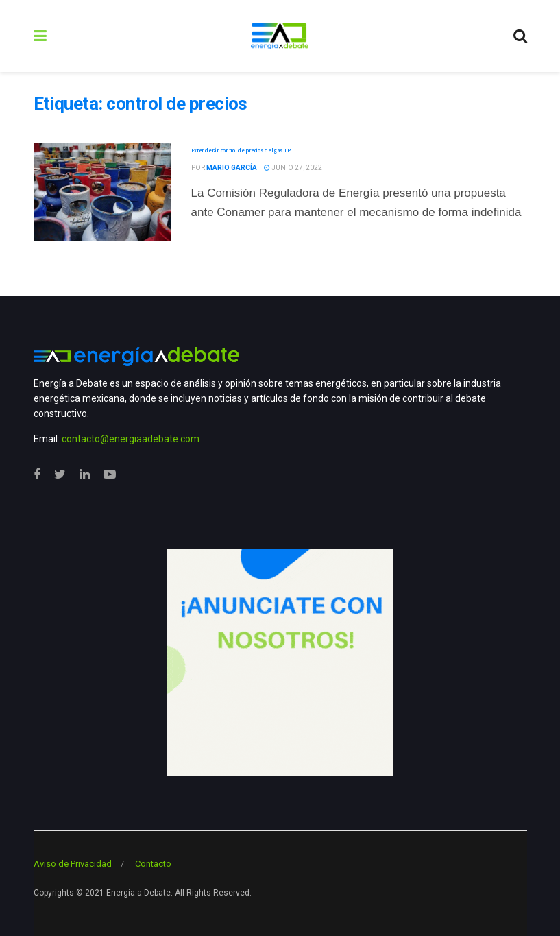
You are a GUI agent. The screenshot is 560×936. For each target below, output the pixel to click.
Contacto (153, 864)
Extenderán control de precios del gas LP (241, 150)
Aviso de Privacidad (73, 864)
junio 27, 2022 (293, 168)
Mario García (232, 168)
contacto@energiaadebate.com (131, 439)
